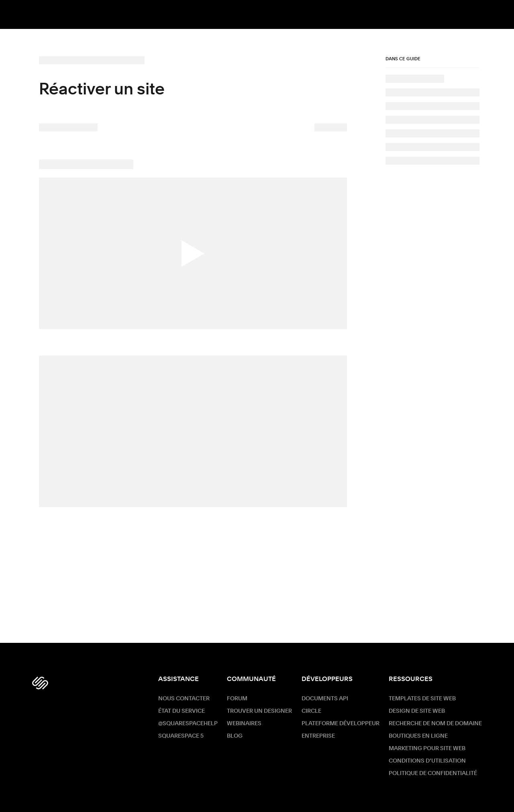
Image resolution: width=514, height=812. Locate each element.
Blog (235, 736)
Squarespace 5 (181, 736)
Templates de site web (422, 699)
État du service (182, 711)
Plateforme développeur (341, 724)
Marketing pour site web (427, 749)
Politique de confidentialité (433, 773)
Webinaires (244, 724)
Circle (311, 711)
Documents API (325, 699)
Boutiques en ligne (418, 736)
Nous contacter (184, 699)
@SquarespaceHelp (188, 724)
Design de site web (417, 711)
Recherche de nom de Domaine (435, 724)
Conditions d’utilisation (427, 761)
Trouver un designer (259, 711)
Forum (237, 699)
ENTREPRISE (318, 736)
